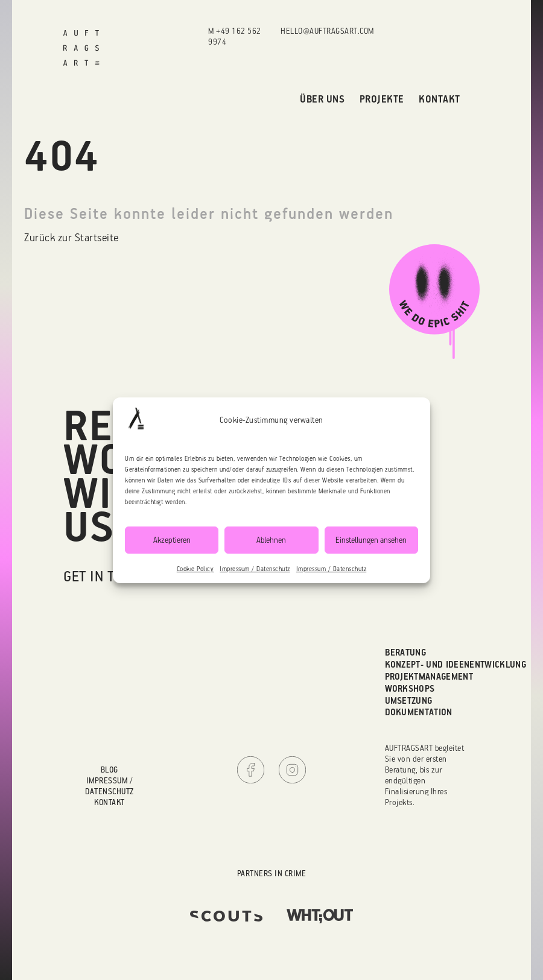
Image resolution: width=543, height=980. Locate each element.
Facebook (251, 770)
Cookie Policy (195, 569)
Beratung (406, 652)
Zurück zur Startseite (71, 237)
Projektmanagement (429, 676)
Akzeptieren (172, 539)
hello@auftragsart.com (327, 30)
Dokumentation (419, 712)
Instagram (292, 770)
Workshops (410, 688)
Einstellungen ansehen (371, 539)
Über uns (322, 99)
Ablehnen (271, 539)
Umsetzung (409, 700)
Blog (110, 769)
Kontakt (440, 99)
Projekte (382, 99)
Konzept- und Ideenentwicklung (456, 664)
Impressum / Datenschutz (255, 569)
